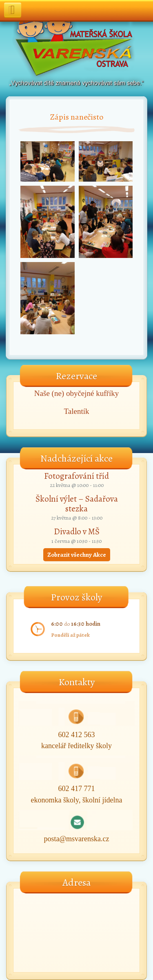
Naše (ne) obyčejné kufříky (76, 393)
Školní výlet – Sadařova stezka (77, 503)
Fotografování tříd (76, 476)
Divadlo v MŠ (77, 531)
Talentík (77, 411)
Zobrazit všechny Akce (77, 555)
